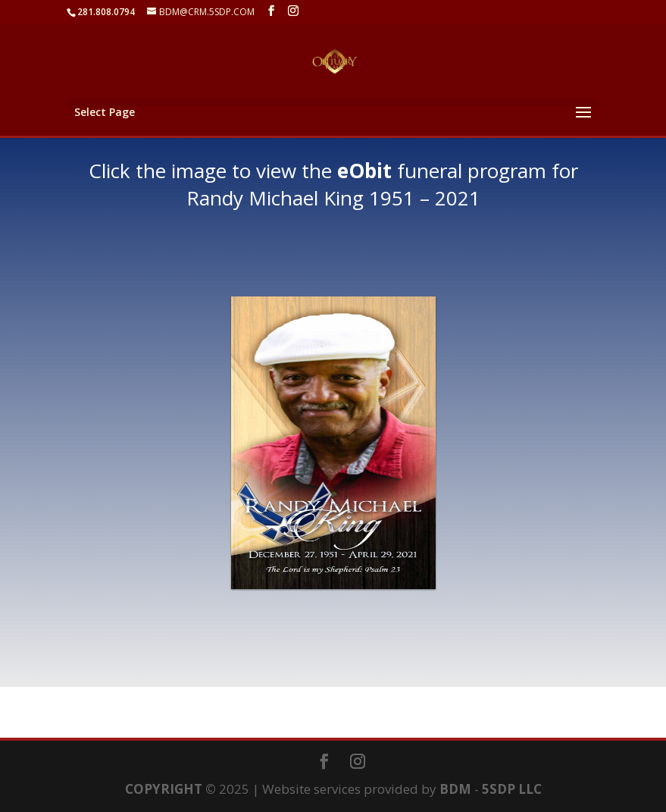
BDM (455, 789)
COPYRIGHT (164, 789)
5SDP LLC (512, 789)
